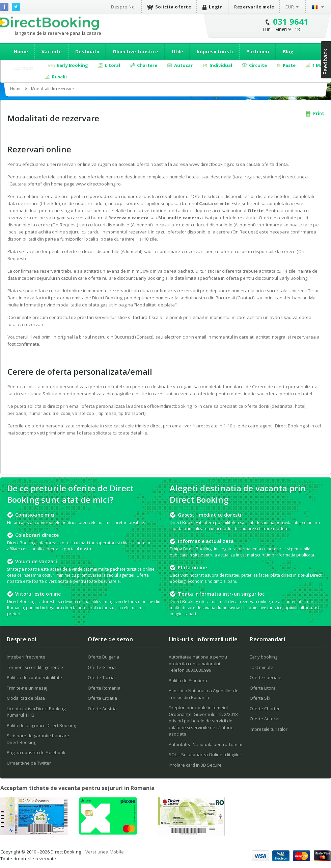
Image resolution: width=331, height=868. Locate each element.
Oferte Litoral (263, 688)
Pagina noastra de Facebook (36, 752)
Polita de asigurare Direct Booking (41, 725)
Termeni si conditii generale (35, 667)
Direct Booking (50, 23)
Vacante (52, 52)
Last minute (261, 667)
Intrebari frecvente (26, 657)
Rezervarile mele (254, 7)
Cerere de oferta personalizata (285, 387)
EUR (290, 7)
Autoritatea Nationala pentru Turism (205, 744)
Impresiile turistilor (269, 729)
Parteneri (258, 52)
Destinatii (87, 52)
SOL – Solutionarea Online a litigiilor (205, 754)
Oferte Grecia (102, 667)
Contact (24, 68)
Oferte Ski (260, 698)
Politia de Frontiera (188, 680)
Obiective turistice (135, 52)
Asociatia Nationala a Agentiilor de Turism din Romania (204, 694)
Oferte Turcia (101, 677)
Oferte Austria (102, 709)
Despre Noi (123, 7)
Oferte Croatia (102, 698)
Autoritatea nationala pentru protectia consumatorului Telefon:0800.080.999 (198, 663)
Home (21, 52)
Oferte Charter (265, 709)
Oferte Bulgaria (103, 657)
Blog (288, 52)
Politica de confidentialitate (34, 677)
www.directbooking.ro (98, 184)
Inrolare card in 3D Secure (195, 765)
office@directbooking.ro (172, 406)
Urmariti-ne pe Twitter (29, 763)
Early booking (264, 657)
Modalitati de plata (155, 305)
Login (213, 7)
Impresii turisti (215, 52)
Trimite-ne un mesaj (27, 688)
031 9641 (291, 21)
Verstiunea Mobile (105, 852)
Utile (177, 52)
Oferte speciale (266, 677)
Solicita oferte (169, 7)
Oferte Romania (104, 688)
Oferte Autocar (265, 719)
